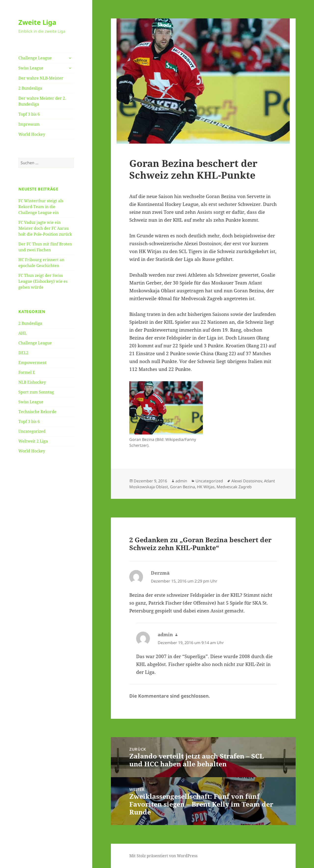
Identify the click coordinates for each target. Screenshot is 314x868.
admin (181, 481)
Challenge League (35, 58)
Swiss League (31, 68)
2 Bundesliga (30, 88)
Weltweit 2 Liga (33, 441)
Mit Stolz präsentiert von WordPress (163, 856)
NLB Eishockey (32, 382)
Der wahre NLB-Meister (41, 78)
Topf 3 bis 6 (29, 114)
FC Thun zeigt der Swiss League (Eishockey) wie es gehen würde (43, 281)
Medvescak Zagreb (234, 487)
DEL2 (23, 353)
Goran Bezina (183, 487)
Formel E (27, 372)
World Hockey (32, 134)
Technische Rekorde (37, 412)
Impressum (29, 124)
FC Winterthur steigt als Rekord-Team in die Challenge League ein (41, 207)
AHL (23, 333)
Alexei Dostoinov (247, 481)
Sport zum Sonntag (36, 392)
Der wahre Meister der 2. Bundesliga (42, 101)
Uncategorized (32, 431)
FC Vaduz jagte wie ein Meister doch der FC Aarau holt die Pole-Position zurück (45, 228)
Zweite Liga (37, 22)
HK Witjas (206, 487)
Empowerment (33, 363)
